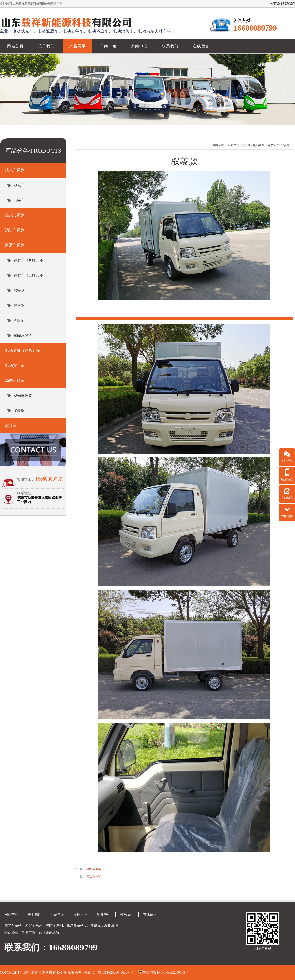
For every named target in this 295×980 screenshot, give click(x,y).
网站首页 (15, 46)
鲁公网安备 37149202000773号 (166, 972)
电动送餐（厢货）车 (266, 145)
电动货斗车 (94, 876)
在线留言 (201, 46)
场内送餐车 (94, 869)
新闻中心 (139, 46)
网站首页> (234, 145)
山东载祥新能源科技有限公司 (44, 972)
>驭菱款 (285, 145)
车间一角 (108, 46)
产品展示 (77, 46)
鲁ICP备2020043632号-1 (116, 972)
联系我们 (289, 4)
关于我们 (276, 4)
